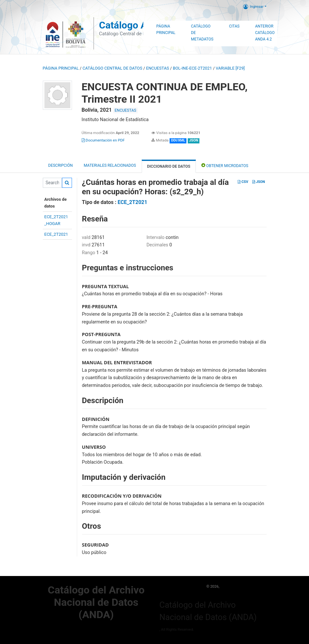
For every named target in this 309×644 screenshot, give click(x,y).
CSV (243, 182)
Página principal (61, 68)
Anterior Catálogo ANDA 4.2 (265, 33)
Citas (234, 26)
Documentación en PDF (103, 140)
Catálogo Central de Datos (112, 68)
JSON (259, 182)
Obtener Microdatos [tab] (225, 165)
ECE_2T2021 (56, 234)
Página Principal (166, 29)
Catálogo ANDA (133, 25)
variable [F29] (230, 68)
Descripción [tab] (61, 165)
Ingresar (253, 6)
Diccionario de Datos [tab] (169, 166)
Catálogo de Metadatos (202, 33)
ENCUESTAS (157, 68)
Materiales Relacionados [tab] (110, 165)
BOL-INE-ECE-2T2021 (192, 68)
